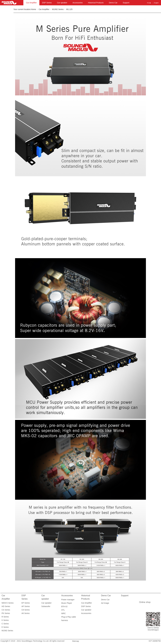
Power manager (68, 600)
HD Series (6, 606)
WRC (63, 613)
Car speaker (62, 3)
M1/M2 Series (58, 9)
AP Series (26, 606)
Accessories (78, 3)
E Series (5, 627)
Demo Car (113, 3)
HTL (63, 610)
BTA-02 (64, 606)
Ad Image (105, 603)
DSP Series (47, 3)
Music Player (67, 603)
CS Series (6, 610)
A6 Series (26, 613)
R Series (5, 617)
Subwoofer (46, 606)
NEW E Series (8, 603)
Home (33, 9)
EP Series (26, 603)
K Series (5, 620)
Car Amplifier (31, 3)
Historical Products (96, 3)
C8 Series (26, 610)
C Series (5, 624)
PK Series (6, 613)
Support (126, 3)
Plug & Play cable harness (69, 617)
